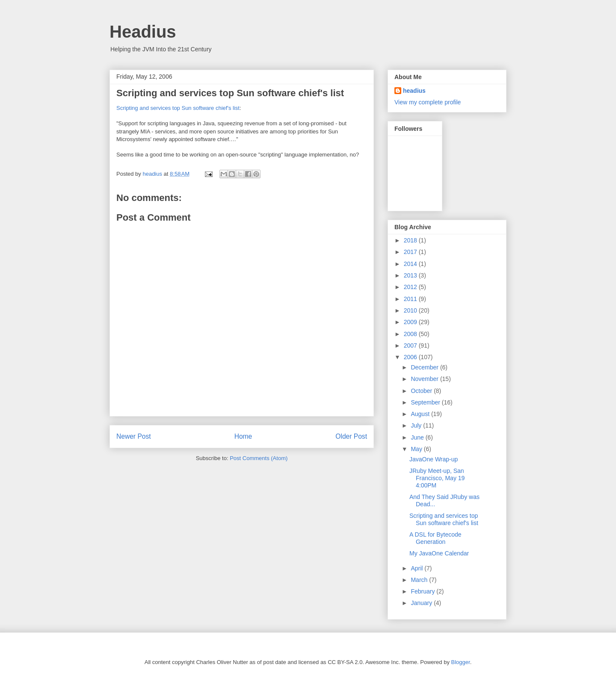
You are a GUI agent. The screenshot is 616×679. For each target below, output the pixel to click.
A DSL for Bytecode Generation (435, 538)
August (421, 414)
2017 (411, 252)
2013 (411, 275)
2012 (411, 287)
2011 (411, 299)
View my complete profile (428, 102)
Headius (143, 32)
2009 (411, 322)
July (417, 425)
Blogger (461, 662)
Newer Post (134, 436)
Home (243, 436)
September (426, 402)
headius (414, 91)
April (418, 568)
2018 (411, 240)
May (417, 449)
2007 (411, 345)
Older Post (351, 436)
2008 (411, 334)
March (420, 580)
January (422, 603)
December (425, 367)
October (422, 391)
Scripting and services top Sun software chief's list (178, 108)
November (425, 379)
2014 (411, 264)
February (423, 591)
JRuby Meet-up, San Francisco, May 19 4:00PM (437, 478)
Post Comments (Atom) (259, 458)
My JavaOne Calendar (439, 553)
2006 (411, 357)
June (418, 437)
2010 (411, 310)
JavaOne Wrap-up (434, 459)
